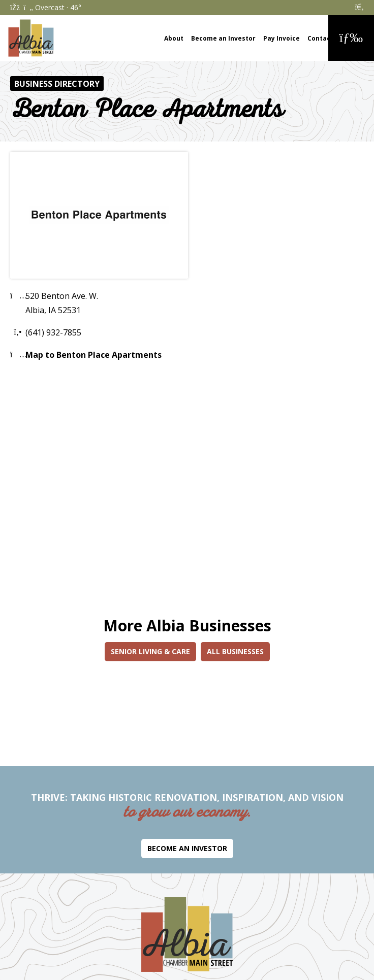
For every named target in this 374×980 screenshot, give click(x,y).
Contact (320, 38)
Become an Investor (223, 38)
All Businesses (235, 651)
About (174, 38)
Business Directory (57, 84)
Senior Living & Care (150, 651)
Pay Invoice (282, 38)
